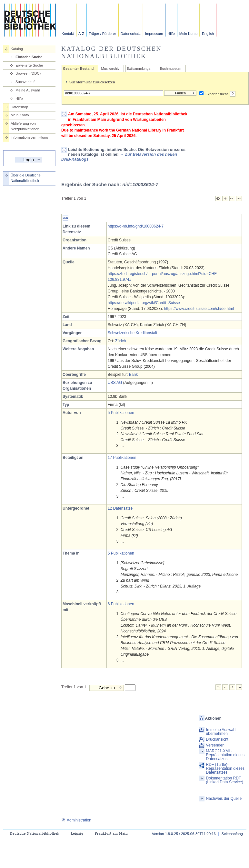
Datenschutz (131, 34)
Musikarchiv (110, 69)
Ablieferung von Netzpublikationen (25, 126)
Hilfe (171, 34)
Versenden (215, 745)
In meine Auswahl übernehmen (221, 732)
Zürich (120, 341)
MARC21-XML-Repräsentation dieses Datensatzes (225, 755)
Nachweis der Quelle (224, 799)
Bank (133, 375)
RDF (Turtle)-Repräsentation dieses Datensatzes (225, 768)
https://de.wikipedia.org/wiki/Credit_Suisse (144, 303)
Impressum (154, 34)
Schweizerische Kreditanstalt (132, 333)
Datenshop (19, 107)
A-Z (81, 34)
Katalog (17, 49)
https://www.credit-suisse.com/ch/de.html (199, 309)
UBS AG (115, 383)
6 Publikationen (121, 604)
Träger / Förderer (102, 34)
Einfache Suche (29, 57)
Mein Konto (189, 34)
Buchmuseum (171, 69)
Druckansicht (217, 739)
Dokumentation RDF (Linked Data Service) (225, 780)
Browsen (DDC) (28, 73)
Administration (76, 820)
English (208, 34)
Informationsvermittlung (29, 137)
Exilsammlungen (139, 69)
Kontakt (68, 34)
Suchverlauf (25, 82)
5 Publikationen (121, 413)
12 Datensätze (120, 508)
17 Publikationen (122, 458)
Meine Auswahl (28, 90)
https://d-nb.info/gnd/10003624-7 (136, 226)
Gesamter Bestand (78, 69)
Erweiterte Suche (29, 65)
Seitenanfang (232, 834)
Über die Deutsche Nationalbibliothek (26, 178)
